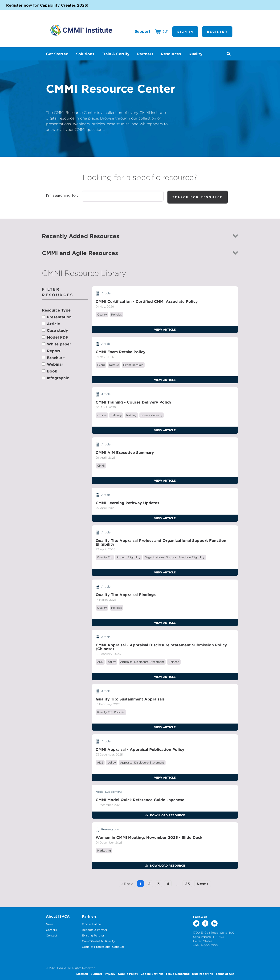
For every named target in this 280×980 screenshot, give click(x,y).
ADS (100, 662)
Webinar (55, 364)
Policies (116, 314)
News (50, 924)
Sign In (185, 32)
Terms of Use (225, 974)
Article (53, 324)
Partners (89, 916)
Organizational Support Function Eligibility (174, 557)
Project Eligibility (128, 557)
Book (52, 371)
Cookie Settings (152, 974)
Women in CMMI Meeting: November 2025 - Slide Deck (149, 837)
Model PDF (58, 337)
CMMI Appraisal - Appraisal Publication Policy (140, 749)
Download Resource (167, 815)
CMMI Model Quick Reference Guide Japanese (140, 800)
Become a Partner (95, 930)
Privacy (110, 974)
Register (217, 32)
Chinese (174, 662)
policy (112, 662)
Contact (52, 935)
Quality (102, 314)
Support (143, 31)
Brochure (56, 358)
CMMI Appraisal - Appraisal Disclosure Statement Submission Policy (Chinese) (161, 647)
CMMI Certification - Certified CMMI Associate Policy (147, 301)
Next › (203, 884)
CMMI (101, 466)
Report (54, 351)
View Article (165, 329)
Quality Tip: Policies (111, 712)
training (131, 415)
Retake (114, 365)
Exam (101, 365)
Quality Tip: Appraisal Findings (126, 595)
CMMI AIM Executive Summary (125, 452)
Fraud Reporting (178, 974)
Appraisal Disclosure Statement (142, 662)
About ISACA (58, 916)
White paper (59, 344)
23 (187, 884)
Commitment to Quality (98, 941)
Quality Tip (105, 557)
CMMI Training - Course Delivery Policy (134, 402)
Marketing (104, 850)
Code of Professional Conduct (103, 947)
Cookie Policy (128, 974)
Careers (51, 930)
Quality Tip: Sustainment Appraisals (130, 699)
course (102, 415)
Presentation (59, 317)
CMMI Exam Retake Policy (121, 352)
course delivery (152, 415)
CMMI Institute (81, 30)
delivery (116, 415)
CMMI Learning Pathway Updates (127, 503)
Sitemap (82, 974)
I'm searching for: (62, 195)
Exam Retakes (133, 365)
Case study (57, 330)
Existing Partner (93, 935)
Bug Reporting (203, 974)
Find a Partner (92, 924)
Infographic (58, 378)
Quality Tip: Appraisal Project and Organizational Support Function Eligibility (161, 542)
